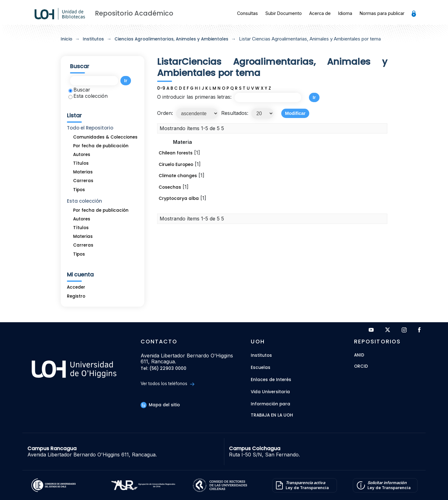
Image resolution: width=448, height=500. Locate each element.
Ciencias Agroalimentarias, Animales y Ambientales (171, 39)
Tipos (79, 190)
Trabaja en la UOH (272, 415)
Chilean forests (176, 153)
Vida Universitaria (270, 392)
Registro (76, 296)
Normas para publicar (382, 13)
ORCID (361, 367)
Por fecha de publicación (101, 146)
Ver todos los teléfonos (168, 384)
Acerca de (320, 13)
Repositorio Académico (134, 13)
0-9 (161, 88)
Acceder (76, 287)
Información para (271, 404)
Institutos (93, 39)
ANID (359, 355)
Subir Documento (284, 13)
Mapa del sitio (160, 405)
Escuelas (261, 368)
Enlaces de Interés (271, 380)
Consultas (247, 13)
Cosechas (170, 187)
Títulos (81, 163)
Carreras (83, 181)
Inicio (66, 39)
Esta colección (88, 96)
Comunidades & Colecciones (105, 137)
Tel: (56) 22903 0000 (163, 369)
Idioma (345, 13)
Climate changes (178, 176)
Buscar (79, 90)
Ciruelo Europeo (176, 165)
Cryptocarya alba (179, 198)
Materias (83, 172)
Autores (82, 155)
